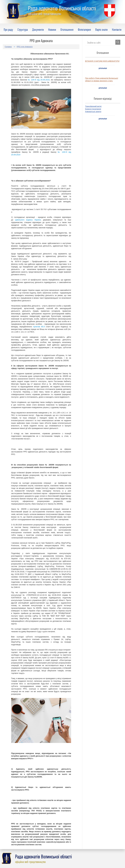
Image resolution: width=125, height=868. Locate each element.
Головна (8, 47)
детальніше (103, 68)
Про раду (8, 30)
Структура (23, 30)
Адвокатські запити (93, 112)
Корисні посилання (93, 109)
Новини (52, 30)
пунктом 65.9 (39, 327)
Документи (38, 30)
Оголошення (67, 30)
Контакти (117, 30)
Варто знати (101, 30)
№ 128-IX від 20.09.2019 (39, 80)
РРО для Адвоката (25, 47)
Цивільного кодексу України (28, 220)
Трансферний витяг (93, 106)
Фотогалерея (84, 30)
